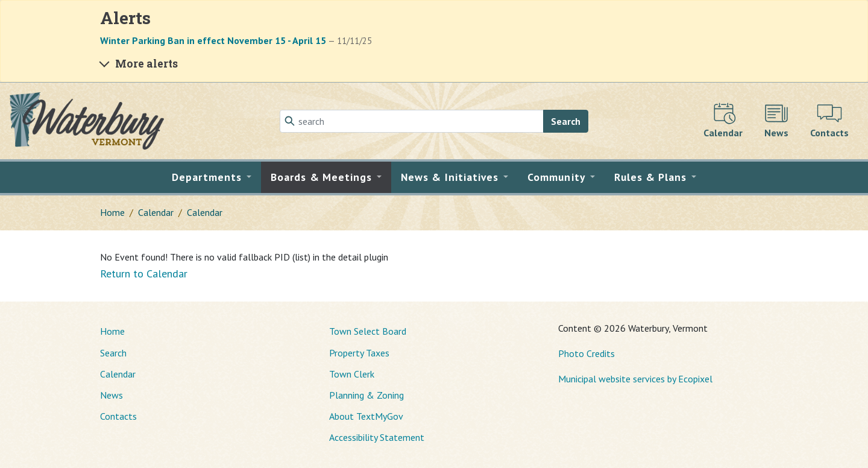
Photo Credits (587, 353)
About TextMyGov (366, 416)
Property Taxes (359, 353)
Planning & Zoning (366, 395)
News (112, 395)
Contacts (118, 416)
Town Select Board (368, 331)
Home (112, 212)
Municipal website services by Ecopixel (635, 379)
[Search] (412, 121)
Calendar (156, 212)
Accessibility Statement (377, 437)
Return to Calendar (144, 274)
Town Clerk (352, 374)
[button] (212, 177)
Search (566, 121)
